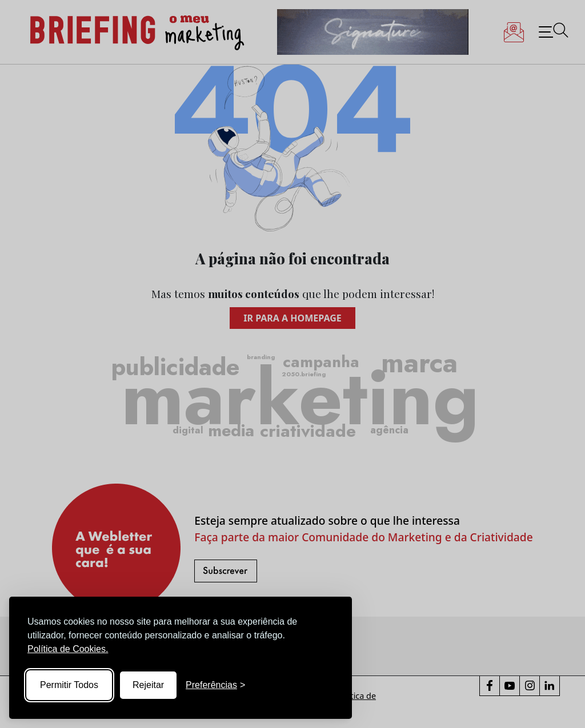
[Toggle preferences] (215, 685)
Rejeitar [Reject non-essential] (148, 685)
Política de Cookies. (68, 649)
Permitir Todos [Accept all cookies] (69, 685)
